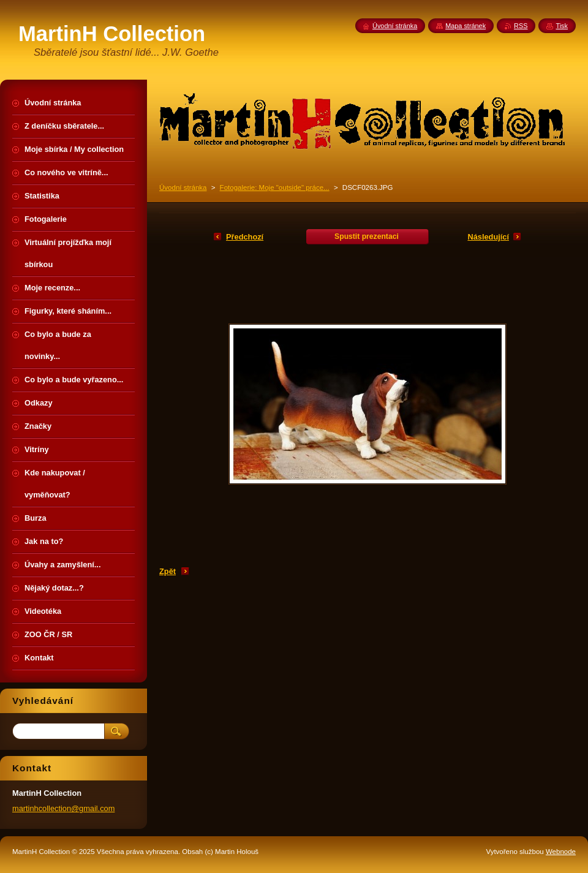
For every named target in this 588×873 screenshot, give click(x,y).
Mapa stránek (466, 26)
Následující (488, 237)
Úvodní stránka (183, 187)
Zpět (168, 571)
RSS (521, 26)
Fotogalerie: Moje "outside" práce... (275, 187)
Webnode (561, 852)
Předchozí (245, 237)
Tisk (562, 26)
